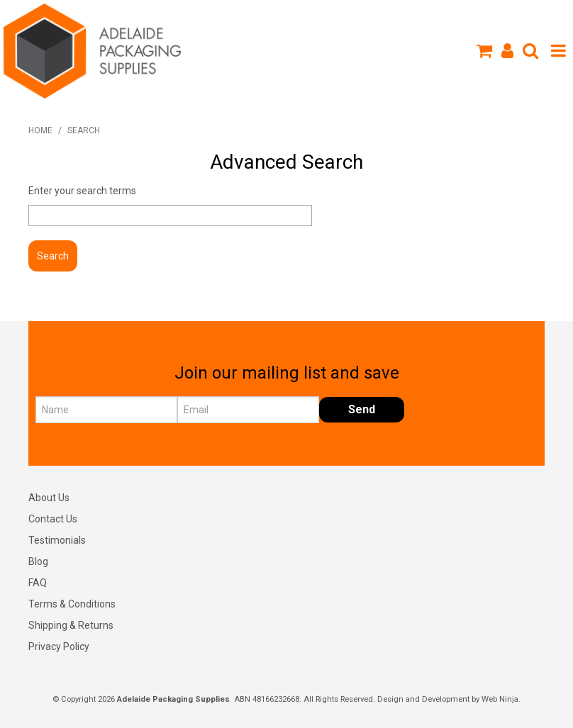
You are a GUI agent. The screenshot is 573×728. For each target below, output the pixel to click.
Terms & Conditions (72, 604)
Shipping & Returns (71, 625)
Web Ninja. (501, 699)
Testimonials (57, 540)
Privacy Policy (59, 646)
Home (40, 130)
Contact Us (53, 519)
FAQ (38, 583)
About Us (49, 498)
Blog (38, 561)
